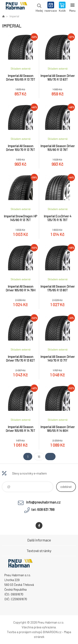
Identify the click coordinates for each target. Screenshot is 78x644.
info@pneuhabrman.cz (43, 502)
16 (39, 457)
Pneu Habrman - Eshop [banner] (16, 7)
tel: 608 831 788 (43, 509)
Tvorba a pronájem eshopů (25, 632)
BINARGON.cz (52, 632)
